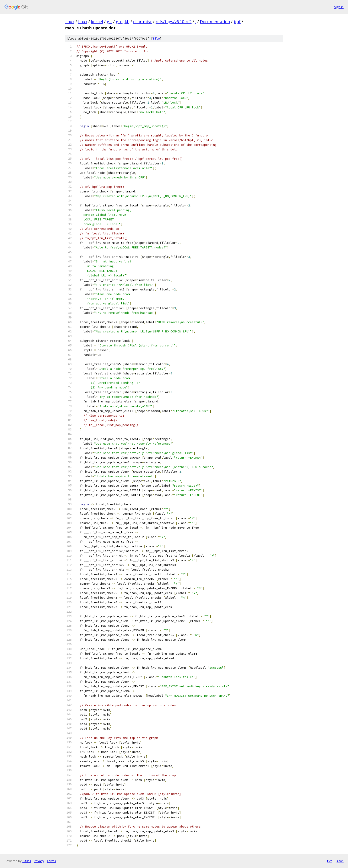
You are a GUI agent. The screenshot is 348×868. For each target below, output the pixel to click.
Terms (51, 861)
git (109, 22)
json (340, 861)
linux (70, 22)
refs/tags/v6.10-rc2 (174, 22)
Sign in (339, 7)
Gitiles (27, 861)
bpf (237, 22)
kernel (97, 22)
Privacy (39, 861)
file (156, 39)
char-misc (142, 22)
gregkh (123, 22)
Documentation (215, 22)
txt (329, 861)
